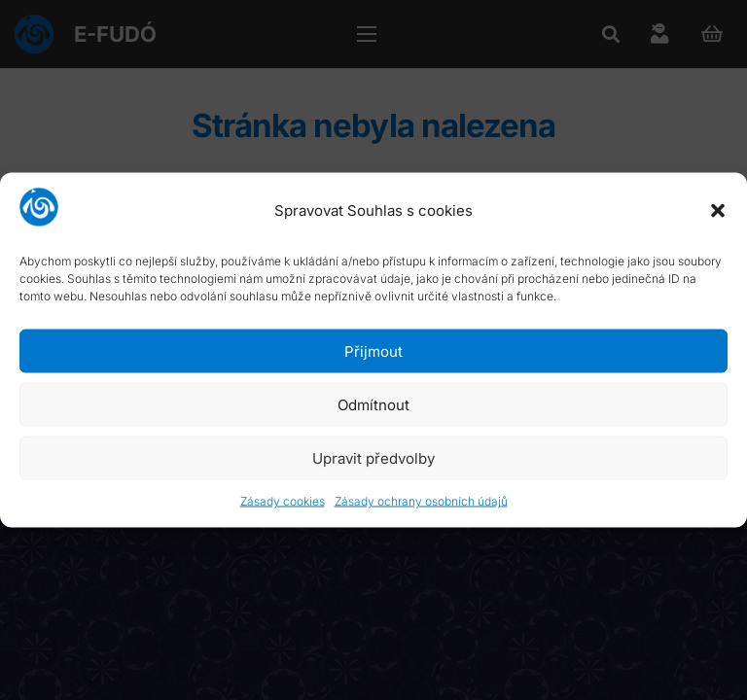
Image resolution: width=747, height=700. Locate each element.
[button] (718, 210)
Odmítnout (373, 404)
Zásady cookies (283, 501)
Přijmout (373, 350)
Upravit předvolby (373, 457)
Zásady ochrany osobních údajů (421, 501)
